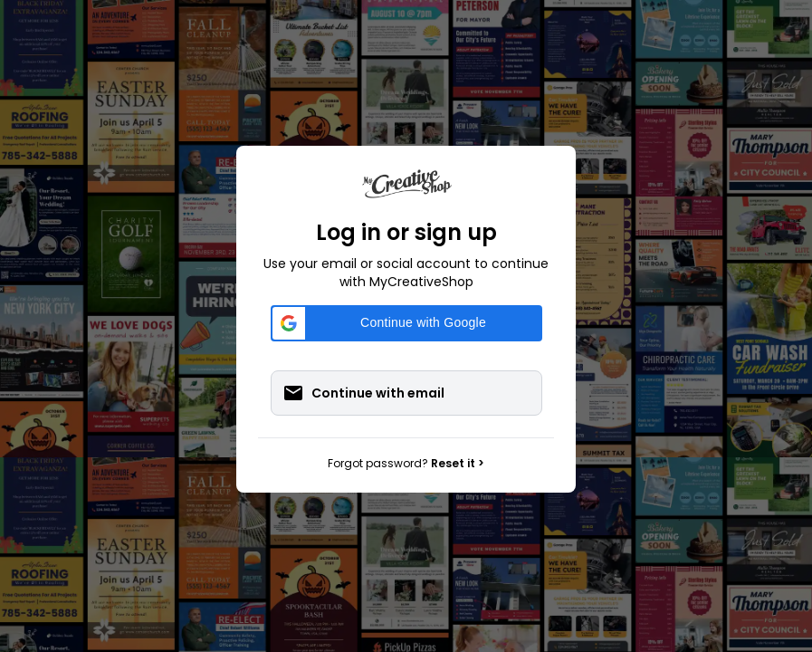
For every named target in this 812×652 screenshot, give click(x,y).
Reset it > (458, 463)
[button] (406, 323)
